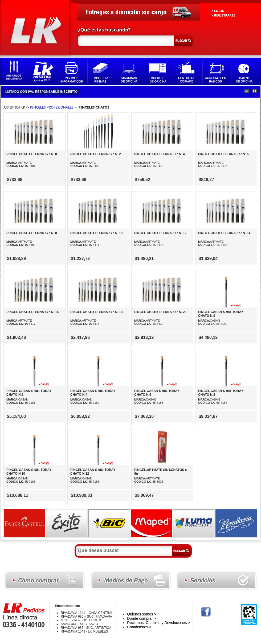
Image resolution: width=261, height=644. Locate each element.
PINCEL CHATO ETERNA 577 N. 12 (160, 233)
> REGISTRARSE (223, 15)
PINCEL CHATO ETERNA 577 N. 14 (224, 233)
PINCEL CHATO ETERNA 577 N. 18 (96, 312)
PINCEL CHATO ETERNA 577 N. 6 (223, 154)
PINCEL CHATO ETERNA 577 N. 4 (160, 154)
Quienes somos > (142, 614)
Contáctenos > (139, 627)
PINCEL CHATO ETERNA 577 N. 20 (160, 312)
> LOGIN (218, 11)
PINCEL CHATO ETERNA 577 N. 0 (32, 154)
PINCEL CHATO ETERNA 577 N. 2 (96, 154)
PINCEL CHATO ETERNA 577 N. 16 (32, 312)
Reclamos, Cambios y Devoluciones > (158, 623)
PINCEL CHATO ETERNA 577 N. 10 (96, 233)
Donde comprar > (142, 618)
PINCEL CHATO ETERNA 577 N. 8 (32, 233)
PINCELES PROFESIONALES (52, 107)
